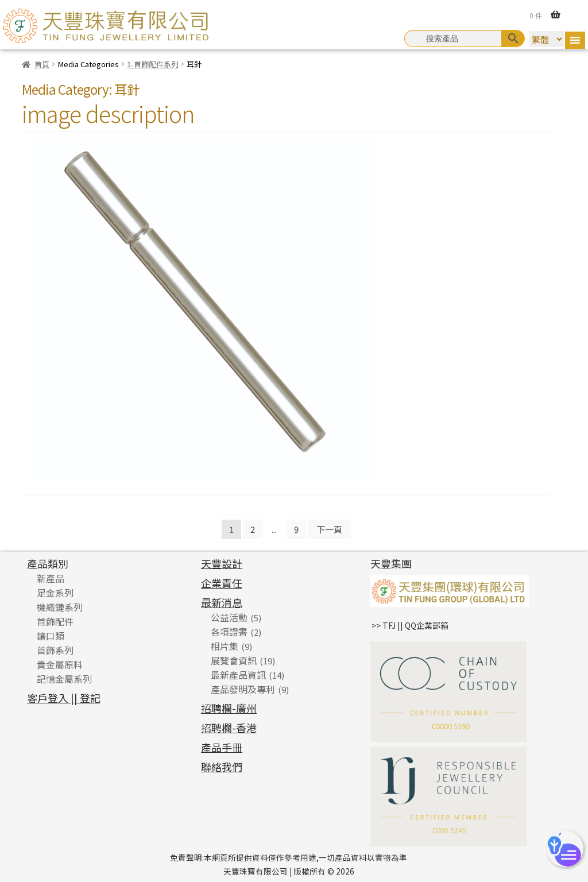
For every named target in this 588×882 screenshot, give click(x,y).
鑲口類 (51, 636)
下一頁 (329, 529)
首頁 (42, 64)
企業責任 (222, 583)
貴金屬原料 (60, 664)
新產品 (51, 578)
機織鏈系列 (60, 607)
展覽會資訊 (234, 660)
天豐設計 (222, 563)
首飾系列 (55, 650)
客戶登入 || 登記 (64, 698)
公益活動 (229, 617)
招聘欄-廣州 (229, 708)
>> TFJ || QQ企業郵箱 (410, 625)
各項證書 (229, 632)
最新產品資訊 (238, 675)
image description (108, 113)
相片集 (225, 646)
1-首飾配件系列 (153, 64)
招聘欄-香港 (229, 728)
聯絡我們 (222, 767)
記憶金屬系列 (64, 679)
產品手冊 (222, 747)
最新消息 (222, 602)
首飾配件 (55, 621)
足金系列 (55, 593)
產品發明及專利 (243, 689)
